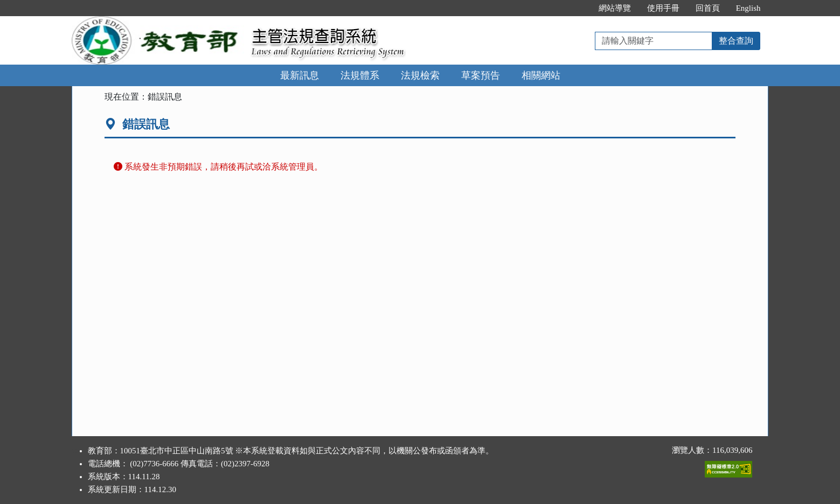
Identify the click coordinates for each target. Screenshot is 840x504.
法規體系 (360, 75)
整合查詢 (736, 41)
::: (579, 8)
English (748, 8)
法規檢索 (420, 75)
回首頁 (708, 8)
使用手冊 (663, 8)
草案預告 (481, 75)
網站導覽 (615, 8)
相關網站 (541, 75)
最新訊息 (300, 75)
